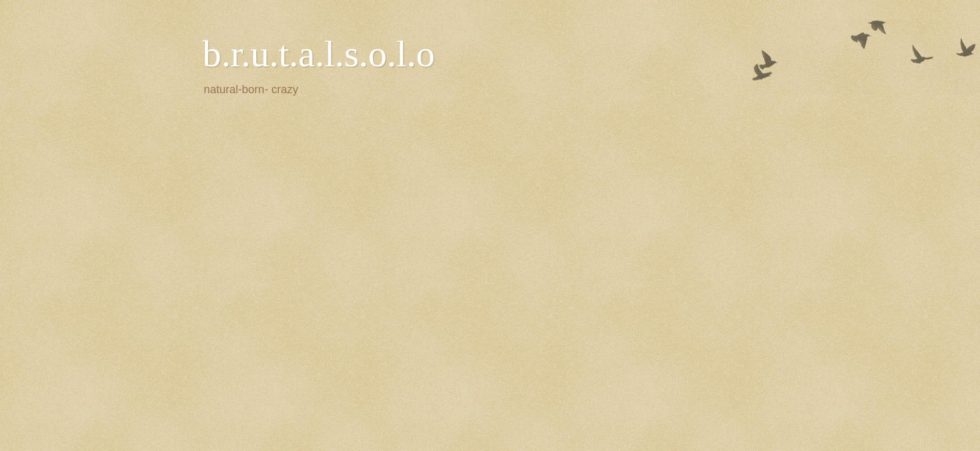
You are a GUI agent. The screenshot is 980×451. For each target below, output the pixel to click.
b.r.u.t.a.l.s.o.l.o (319, 54)
